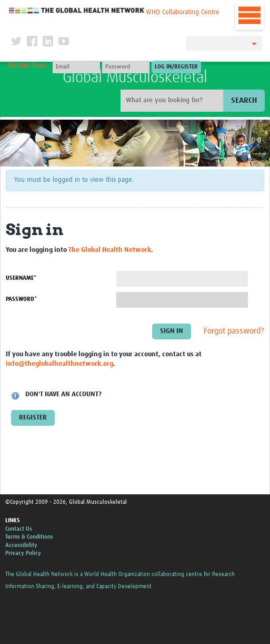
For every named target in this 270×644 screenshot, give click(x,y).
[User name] (76, 67)
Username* (21, 278)
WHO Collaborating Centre (183, 12)
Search (244, 100)
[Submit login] (176, 67)
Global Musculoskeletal (135, 77)
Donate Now (27, 65)
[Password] (126, 67)
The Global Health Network (77, 10)
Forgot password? (234, 331)
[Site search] (173, 101)
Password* (21, 299)
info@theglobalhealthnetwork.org (59, 364)
